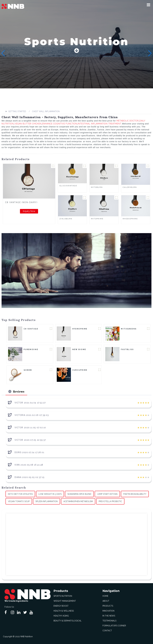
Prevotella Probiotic (110, 501)
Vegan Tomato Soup (19, 501)
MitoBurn (97, 187)
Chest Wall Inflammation (46, 111)
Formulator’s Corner (114, 626)
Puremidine (31, 349)
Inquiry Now (29, 211)
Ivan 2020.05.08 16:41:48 (29, 465)
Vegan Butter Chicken (28, 124)
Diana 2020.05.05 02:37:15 (30, 477)
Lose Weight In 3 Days (50, 494)
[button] (148, 5)
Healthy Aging (61, 616)
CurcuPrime (80, 370)
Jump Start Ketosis (107, 494)
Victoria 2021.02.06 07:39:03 (32, 415)
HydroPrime (80, 329)
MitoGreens (129, 329)
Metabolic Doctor (128, 121)
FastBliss (127, 349)
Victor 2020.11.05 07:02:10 (30, 428)
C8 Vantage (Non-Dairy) (21, 202)
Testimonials (109, 621)
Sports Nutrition (63, 596)
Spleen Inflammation (46, 501)
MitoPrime (97, 219)
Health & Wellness (64, 611)
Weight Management (65, 601)
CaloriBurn (130, 187)
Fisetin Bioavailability (135, 494)
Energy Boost (61, 606)
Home (105, 596)
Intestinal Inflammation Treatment (99, 124)
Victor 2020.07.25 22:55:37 (30, 440)
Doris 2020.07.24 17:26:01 (29, 452)
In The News (109, 616)
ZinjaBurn (66, 219)
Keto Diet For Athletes (20, 494)
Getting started (17, 111)
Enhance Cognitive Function (60, 124)
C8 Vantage (31, 329)
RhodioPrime (130, 219)
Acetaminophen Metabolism (78, 501)
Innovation (108, 611)
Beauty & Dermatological (68, 621)
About (106, 601)
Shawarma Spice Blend (79, 494)
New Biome (79, 349)
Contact (107, 631)
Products (108, 606)
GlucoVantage (68, 186)
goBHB (28, 370)
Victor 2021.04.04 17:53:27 (30, 403)
